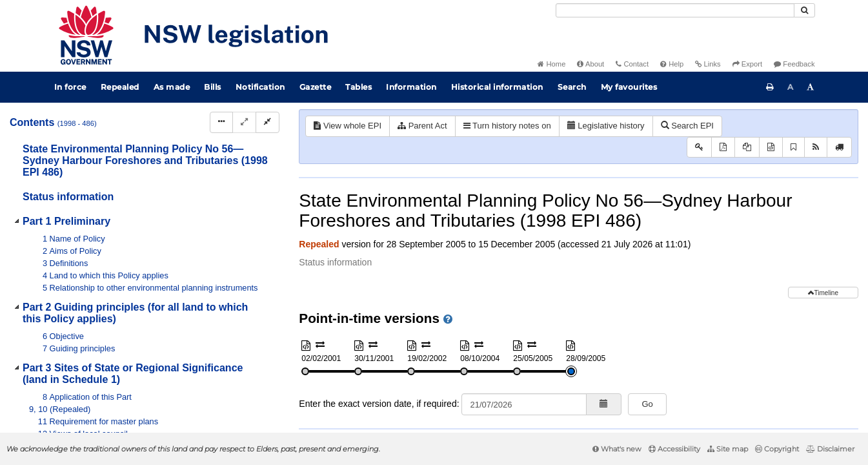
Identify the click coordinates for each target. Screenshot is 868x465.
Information (411, 87)
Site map (728, 449)
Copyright (777, 449)
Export (747, 64)
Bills (213, 87)
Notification (260, 87)
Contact (632, 64)
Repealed (120, 87)
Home (551, 64)
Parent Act (422, 126)
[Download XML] (771, 148)
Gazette (316, 87)
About (590, 64)
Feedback (794, 64)
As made (172, 87)
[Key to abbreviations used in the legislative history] (699, 148)
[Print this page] (770, 87)
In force (70, 87)
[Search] (675, 10)
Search (572, 87)
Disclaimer (830, 449)
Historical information (497, 87)
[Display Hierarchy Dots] (221, 122)
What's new (617, 449)
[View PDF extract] (747, 148)
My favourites (629, 87)
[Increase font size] (811, 87)
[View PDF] (723, 148)
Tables (358, 87)
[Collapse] (267, 122)
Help (672, 64)
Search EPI (687, 126)
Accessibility (674, 449)
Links (708, 64)
